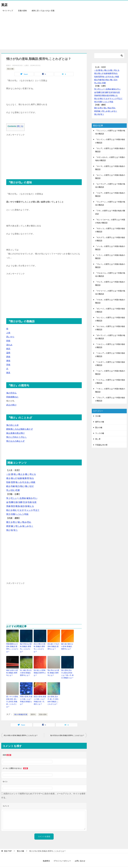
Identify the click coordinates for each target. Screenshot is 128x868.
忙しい (14, 498)
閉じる (20, 126)
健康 (24, 478)
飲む (22, 486)
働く (27, 486)
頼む (15, 510)
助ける (9, 510)
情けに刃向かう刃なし (16, 437)
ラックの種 (100, 433)
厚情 (8, 361)
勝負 (18, 506)
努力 (8, 514)
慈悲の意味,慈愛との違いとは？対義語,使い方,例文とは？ (40, 695)
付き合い (26, 482)
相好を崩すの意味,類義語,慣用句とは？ (12, 669)
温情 (8, 353)
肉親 (33, 482)
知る (32, 478)
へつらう (20, 514)
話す (32, 486)
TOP (8, 843)
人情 (8, 333)
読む (13, 490)
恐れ (29, 522)
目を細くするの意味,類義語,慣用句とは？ (54, 646)
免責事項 (46, 853)
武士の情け (11, 405)
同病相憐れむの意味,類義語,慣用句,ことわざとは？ (12, 646)
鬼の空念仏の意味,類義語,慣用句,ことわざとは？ (26, 646)
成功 (22, 506)
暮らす (14, 478)
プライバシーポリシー (62, 853)
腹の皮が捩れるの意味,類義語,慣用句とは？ (67, 646)
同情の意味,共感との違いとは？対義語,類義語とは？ (26, 695)
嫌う (13, 526)
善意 (8, 373)
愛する (9, 522)
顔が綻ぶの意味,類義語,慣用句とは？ (39, 669)
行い (35, 498)
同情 (8, 341)
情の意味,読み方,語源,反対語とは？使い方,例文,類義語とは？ (67, 670)
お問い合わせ (80, 853)
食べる (19, 482)
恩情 (8, 357)
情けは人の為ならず (15, 441)
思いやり (10, 337)
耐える (31, 506)
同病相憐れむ (12, 397)
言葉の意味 (22, 11)
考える (33, 474)
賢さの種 (10, 69)
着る (8, 478)
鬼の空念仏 (11, 393)
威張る (30, 498)
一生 (8, 474)
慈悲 (8, 349)
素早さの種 (100, 422)
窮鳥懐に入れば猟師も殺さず (20, 429)
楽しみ (25, 526)
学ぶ (8, 490)
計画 (16, 502)
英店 (5, 4)
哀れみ (9, 345)
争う (8, 498)
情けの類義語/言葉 (21, 706)
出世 (35, 502)
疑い (20, 522)
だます (21, 510)
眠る (8, 486)
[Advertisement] (64, 32)
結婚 (20, 478)
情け (8, 530)
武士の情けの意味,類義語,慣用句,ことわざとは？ (40, 646)
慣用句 (33, 706)
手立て (36, 510)
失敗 (30, 502)
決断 (20, 502)
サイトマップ (8, 11)
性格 (8, 482)
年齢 (13, 486)
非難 (13, 514)
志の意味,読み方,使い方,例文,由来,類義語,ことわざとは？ (54, 695)
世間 (13, 482)
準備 (8, 506)
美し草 (98, 439)
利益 (27, 514)
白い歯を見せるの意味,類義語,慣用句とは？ (26, 669)
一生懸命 (22, 498)
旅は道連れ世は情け (15, 433)
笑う (16, 530)
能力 (18, 486)
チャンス (29, 510)
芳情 (8, 365)
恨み (24, 522)
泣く (31, 526)
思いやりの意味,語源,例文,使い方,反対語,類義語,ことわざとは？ (12, 695)
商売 (13, 506)
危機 (11, 502)
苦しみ (19, 526)
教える (21, 474)
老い (16, 474)
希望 (8, 526)
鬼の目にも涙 (12, 425)
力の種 (98, 416)
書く (27, 474)
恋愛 (18, 490)
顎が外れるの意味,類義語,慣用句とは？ (53, 669)
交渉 (25, 502)
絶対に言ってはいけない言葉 (43, 11)
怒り (15, 522)
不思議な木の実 (101, 445)
